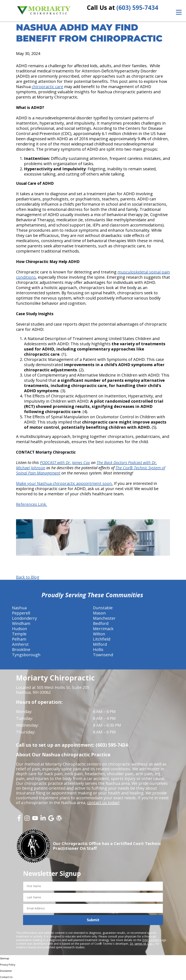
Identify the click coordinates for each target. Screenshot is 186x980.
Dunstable (103, 608)
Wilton (99, 634)
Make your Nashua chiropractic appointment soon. (64, 483)
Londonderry (24, 618)
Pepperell (21, 613)
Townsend (103, 655)
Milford (100, 644)
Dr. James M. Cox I (142, 944)
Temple (19, 634)
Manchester (104, 618)
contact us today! (103, 803)
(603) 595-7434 (137, 8)
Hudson (20, 629)
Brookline (21, 649)
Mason (99, 613)
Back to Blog (28, 577)
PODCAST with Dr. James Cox (65, 463)
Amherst (20, 644)
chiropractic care (47, 87)
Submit (93, 920)
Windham (21, 623)
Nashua (19, 608)
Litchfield (102, 639)
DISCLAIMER (151, 940)
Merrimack (103, 629)
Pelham (19, 639)
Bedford (101, 623)
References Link (32, 504)
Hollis (98, 649)
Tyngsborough (26, 655)
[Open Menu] (179, 12)
